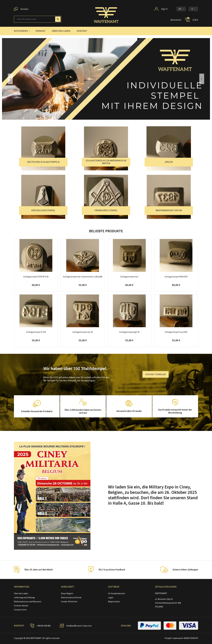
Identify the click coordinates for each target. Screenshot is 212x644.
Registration (114, 601)
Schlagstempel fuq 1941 (176, 332)
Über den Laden (21, 593)
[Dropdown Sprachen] (181, 9)
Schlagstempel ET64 (36, 332)
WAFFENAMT (36, 638)
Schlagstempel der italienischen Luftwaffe (83, 278)
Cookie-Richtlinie (69, 601)
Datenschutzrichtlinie (71, 597)
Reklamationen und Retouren (28, 601)
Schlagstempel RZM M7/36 (36, 277)
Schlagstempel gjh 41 (129, 332)
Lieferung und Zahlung (24, 597)
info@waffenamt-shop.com (79, 626)
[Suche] (38, 19)
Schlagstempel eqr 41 (83, 332)
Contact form (20, 610)
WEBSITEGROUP (190, 638)
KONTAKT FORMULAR (156, 374)
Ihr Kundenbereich (117, 593)
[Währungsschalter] (193, 9)
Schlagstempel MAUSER (176, 277)
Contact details (21, 606)
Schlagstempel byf (129, 277)
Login (111, 597)
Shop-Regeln (67, 593)
